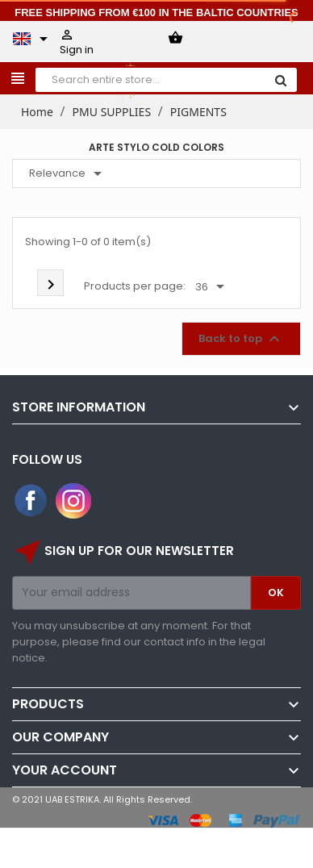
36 (213, 287)
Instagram (73, 501)
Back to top (241, 339)
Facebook (31, 501)
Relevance (68, 173)
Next (51, 285)
